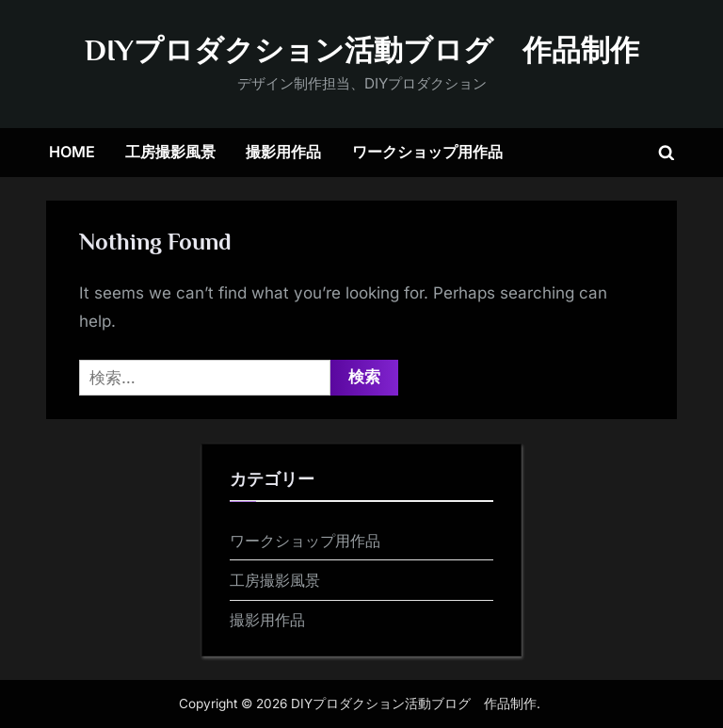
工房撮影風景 (170, 152)
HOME (72, 152)
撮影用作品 (283, 152)
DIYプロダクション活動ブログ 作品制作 (362, 50)
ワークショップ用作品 (427, 152)
